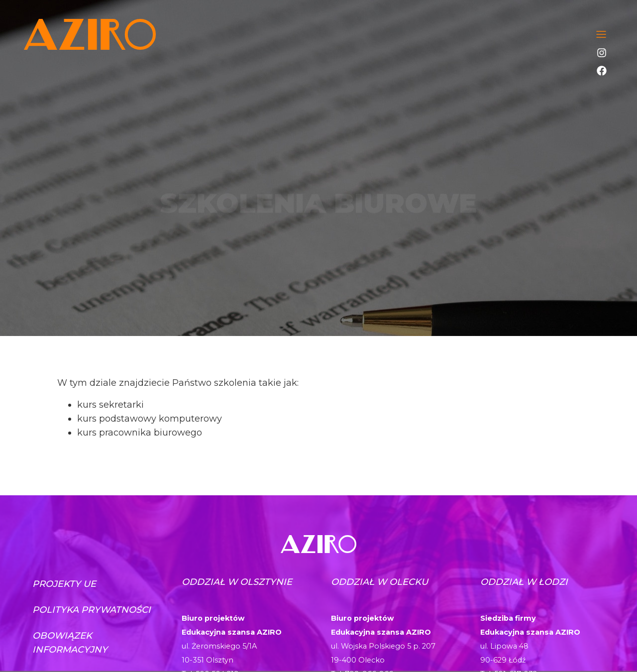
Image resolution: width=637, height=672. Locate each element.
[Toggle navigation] (601, 34)
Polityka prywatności (92, 610)
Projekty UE (64, 584)
